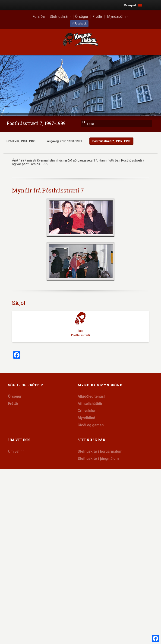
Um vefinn (16, 451)
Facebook (80, 24)
